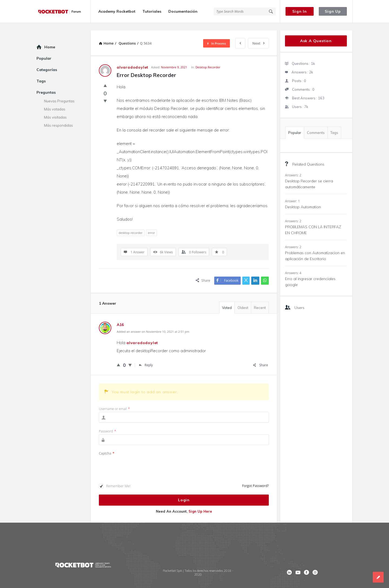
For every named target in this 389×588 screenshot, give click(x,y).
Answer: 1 (292, 194)
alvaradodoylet (142, 335)
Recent (260, 300)
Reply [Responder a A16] (146, 357)
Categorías (47, 62)
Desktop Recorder (208, 60)
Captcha (107, 446)
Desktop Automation (303, 199)
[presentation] (140, 459)
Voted (227, 300)
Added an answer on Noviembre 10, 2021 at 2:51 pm (153, 324)
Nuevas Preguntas (59, 93)
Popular (295, 125)
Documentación (183, 11)
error (152, 225)
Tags (334, 125)
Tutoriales (152, 11)
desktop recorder (131, 225)
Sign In (300, 11)
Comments (316, 125)
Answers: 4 (293, 265)
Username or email (114, 401)
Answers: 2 (293, 168)
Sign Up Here (200, 504)
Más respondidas (58, 118)
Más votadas (55, 102)
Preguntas (46, 85)
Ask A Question (316, 33)
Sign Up (333, 11)
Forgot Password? (255, 478)
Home (50, 39)
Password (108, 424)
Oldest (243, 300)
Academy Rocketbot (117, 11)
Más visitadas (55, 110)
